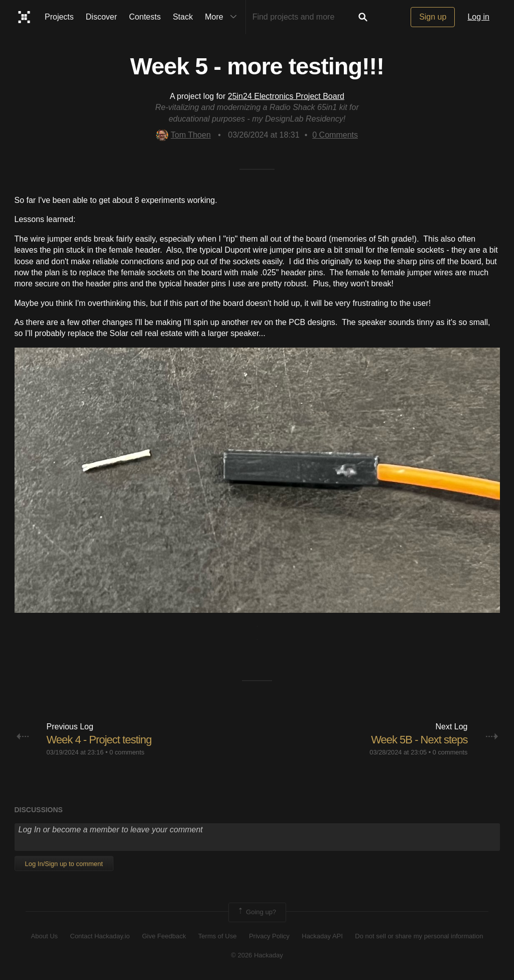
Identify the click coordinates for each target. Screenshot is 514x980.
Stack (183, 17)
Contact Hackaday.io (100, 936)
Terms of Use (218, 936)
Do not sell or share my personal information (419, 936)
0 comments (127, 752)
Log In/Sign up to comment (64, 864)
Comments (335, 135)
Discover (101, 17)
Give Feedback (164, 936)
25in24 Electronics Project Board (286, 96)
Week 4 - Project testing (99, 740)
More (223, 17)
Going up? (256, 912)
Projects (59, 17)
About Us (44, 936)
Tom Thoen (183, 135)
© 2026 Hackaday (257, 955)
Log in (478, 17)
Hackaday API (322, 936)
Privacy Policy (269, 936)
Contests (145, 17)
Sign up (433, 17)
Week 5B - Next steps (419, 740)
